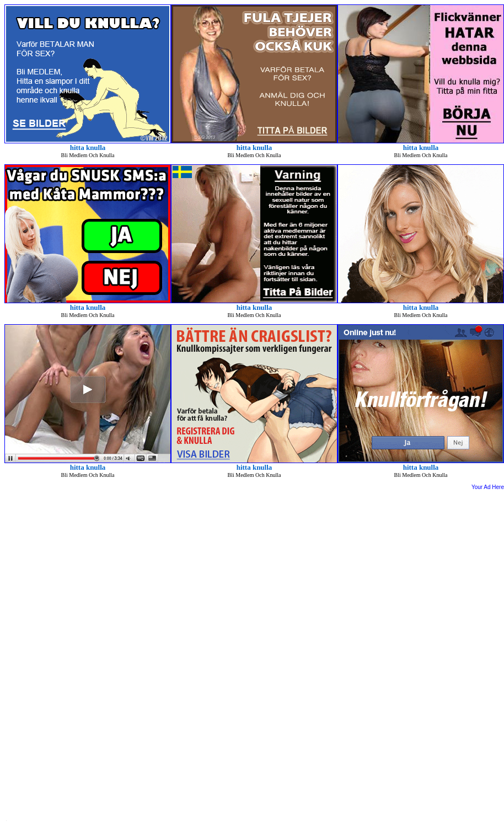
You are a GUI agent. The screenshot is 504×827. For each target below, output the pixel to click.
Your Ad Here (488, 487)
